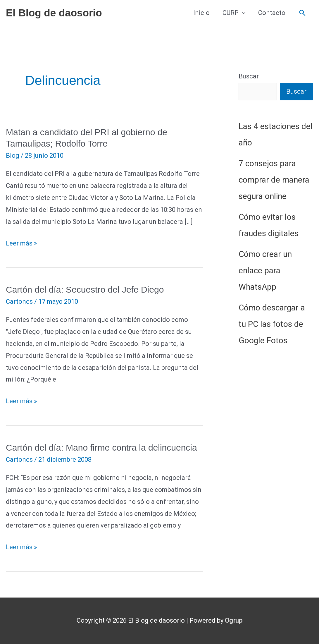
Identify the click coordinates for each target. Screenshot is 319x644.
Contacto (272, 13)
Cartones (19, 302)
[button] (302, 13)
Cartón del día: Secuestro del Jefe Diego (85, 290)
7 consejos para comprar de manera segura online (274, 180)
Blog (13, 156)
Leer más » (21, 244)
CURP (231, 13)
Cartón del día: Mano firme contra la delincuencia (101, 448)
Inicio (201, 13)
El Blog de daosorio (54, 13)
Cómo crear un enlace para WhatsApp (265, 271)
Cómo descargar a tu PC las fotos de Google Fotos (272, 324)
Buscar (249, 76)
